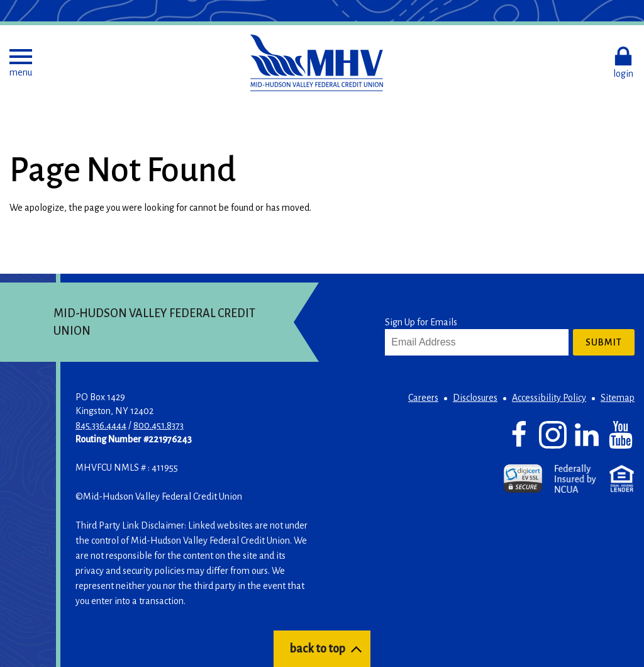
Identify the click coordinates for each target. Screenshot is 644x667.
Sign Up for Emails (421, 322)
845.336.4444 (101, 425)
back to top (317, 649)
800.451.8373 (158, 425)
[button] (21, 63)
